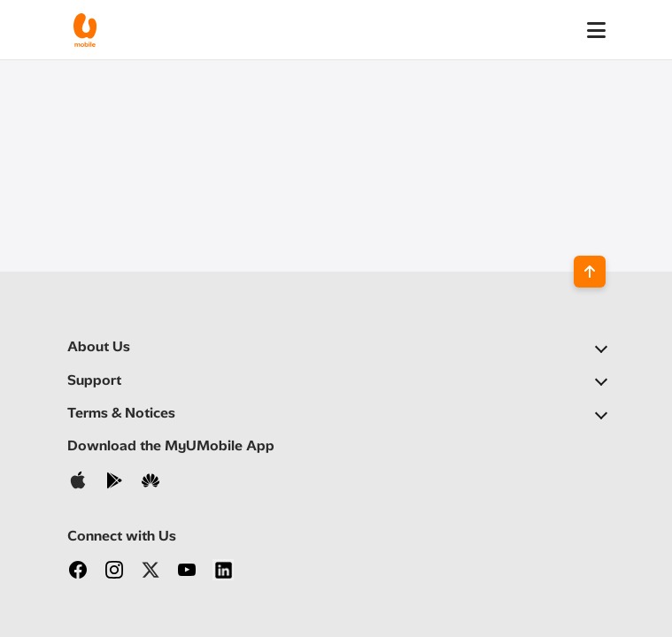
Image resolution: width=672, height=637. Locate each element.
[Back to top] (590, 272)
